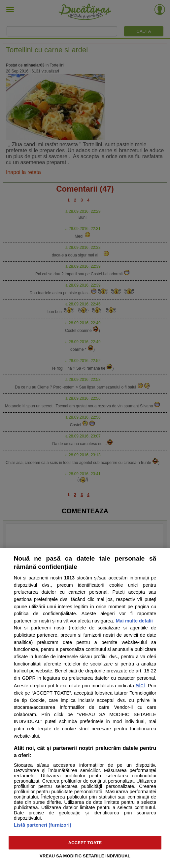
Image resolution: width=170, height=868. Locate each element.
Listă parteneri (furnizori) (43, 825)
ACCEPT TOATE (85, 843)
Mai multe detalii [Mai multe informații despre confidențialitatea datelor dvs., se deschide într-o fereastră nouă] (134, 621)
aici (140, 685)
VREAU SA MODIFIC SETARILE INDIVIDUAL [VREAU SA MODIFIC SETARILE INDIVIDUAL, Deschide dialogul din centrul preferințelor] (85, 856)
